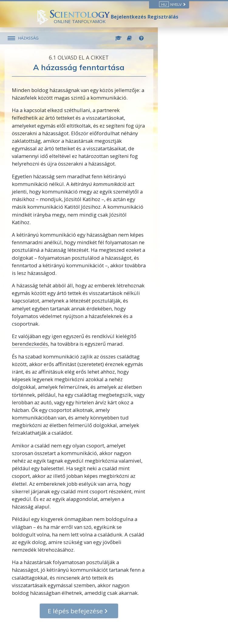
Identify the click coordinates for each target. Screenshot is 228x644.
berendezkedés (62, 329)
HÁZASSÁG (60, 38)
